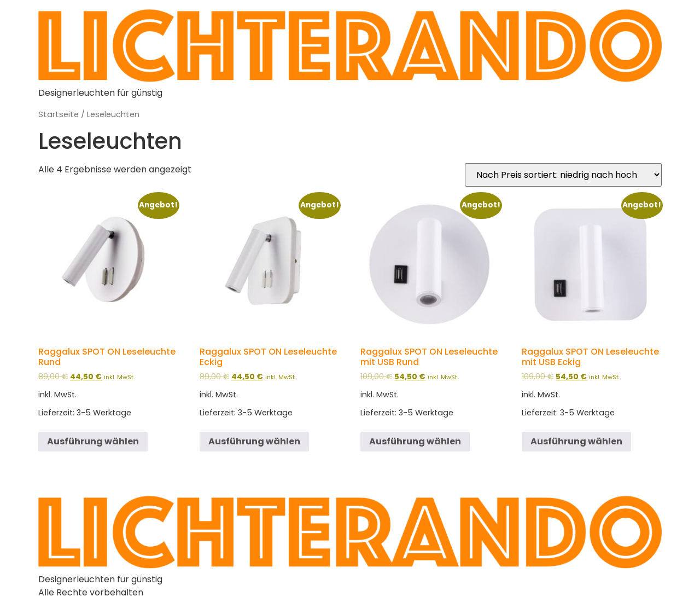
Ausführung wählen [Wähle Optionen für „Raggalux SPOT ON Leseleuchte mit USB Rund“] (415, 441)
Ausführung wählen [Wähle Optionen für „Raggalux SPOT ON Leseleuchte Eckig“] (254, 441)
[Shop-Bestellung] (563, 175)
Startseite (59, 114)
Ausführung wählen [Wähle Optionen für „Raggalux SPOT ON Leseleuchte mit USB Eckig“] (576, 441)
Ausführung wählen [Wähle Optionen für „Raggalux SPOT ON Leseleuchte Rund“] (93, 441)
